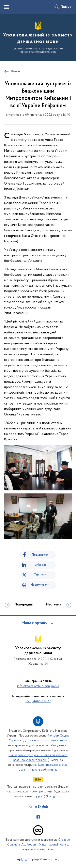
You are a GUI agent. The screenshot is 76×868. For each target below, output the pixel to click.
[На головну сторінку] (38, 37)
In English (41, 807)
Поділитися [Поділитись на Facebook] (40, 555)
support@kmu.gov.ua (48, 796)
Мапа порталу (35, 623)
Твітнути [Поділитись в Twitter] (40, 575)
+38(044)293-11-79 (38, 701)
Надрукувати (40, 585)
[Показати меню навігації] (6, 7)
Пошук (66, 7)
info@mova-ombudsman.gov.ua (38, 686)
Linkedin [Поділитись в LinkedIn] (40, 565)
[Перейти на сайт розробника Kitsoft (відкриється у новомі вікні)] (24, 860)
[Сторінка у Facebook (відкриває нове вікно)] (38, 817)
